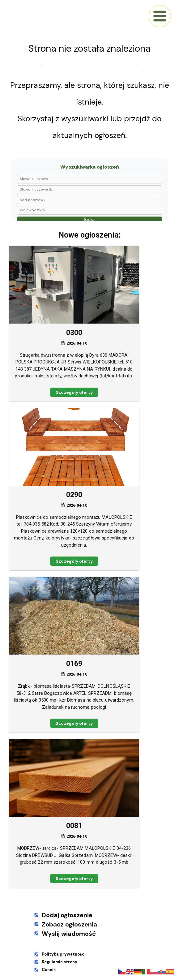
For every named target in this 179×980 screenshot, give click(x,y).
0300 (74, 333)
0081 (74, 826)
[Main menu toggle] (160, 16)
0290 (74, 495)
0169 (74, 664)
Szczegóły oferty (74, 392)
